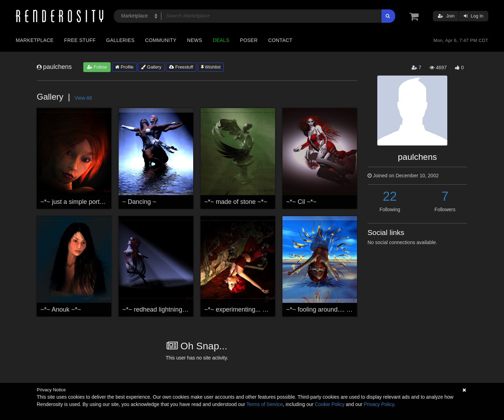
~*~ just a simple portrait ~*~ (80, 202)
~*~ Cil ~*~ (302, 202)
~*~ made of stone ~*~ (236, 202)
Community (161, 40)
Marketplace (35, 40)
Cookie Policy (330, 404)
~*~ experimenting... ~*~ (238, 309)
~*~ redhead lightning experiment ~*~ (175, 309)
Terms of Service (265, 404)
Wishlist (211, 67)
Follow (97, 67)
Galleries (120, 40)
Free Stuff (80, 40)
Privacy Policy (379, 404)
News (194, 40)
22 (390, 196)
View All (83, 98)
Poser (249, 40)
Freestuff (181, 67)
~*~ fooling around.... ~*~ (321, 309)
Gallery (151, 67)
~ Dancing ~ (139, 202)
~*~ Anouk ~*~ (61, 309)
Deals (221, 40)
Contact (280, 40)
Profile (124, 67)
